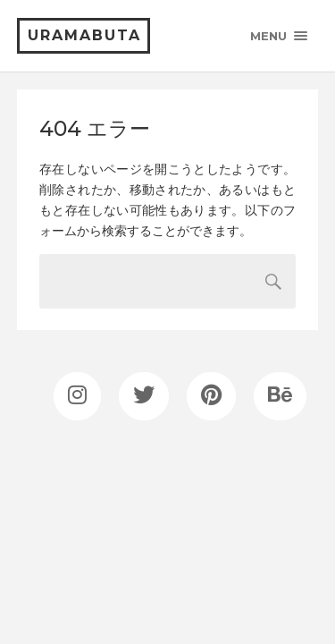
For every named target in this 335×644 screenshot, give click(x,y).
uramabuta (84, 35)
